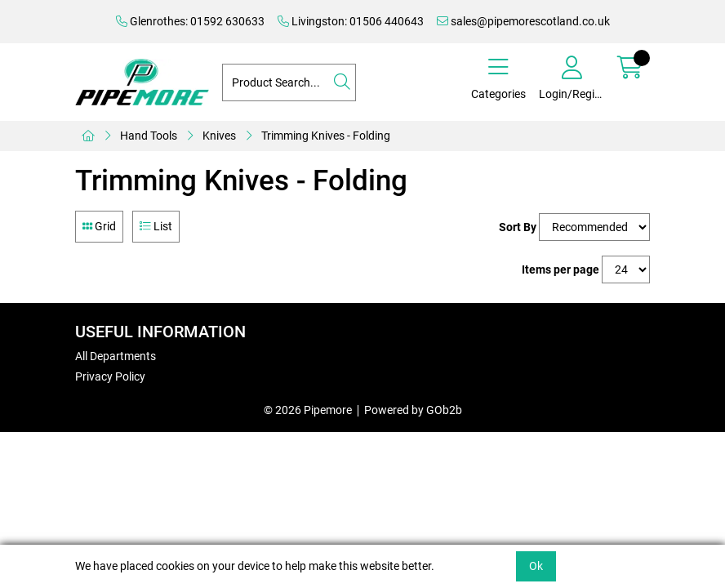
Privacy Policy (110, 376)
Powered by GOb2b (413, 410)
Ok (536, 566)
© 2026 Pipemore (308, 410)
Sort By (518, 227)
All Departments (116, 356)
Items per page (560, 269)
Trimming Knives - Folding (326, 136)
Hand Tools (149, 136)
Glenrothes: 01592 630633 (190, 21)
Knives (219, 136)
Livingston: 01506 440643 (351, 21)
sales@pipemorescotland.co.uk (523, 21)
